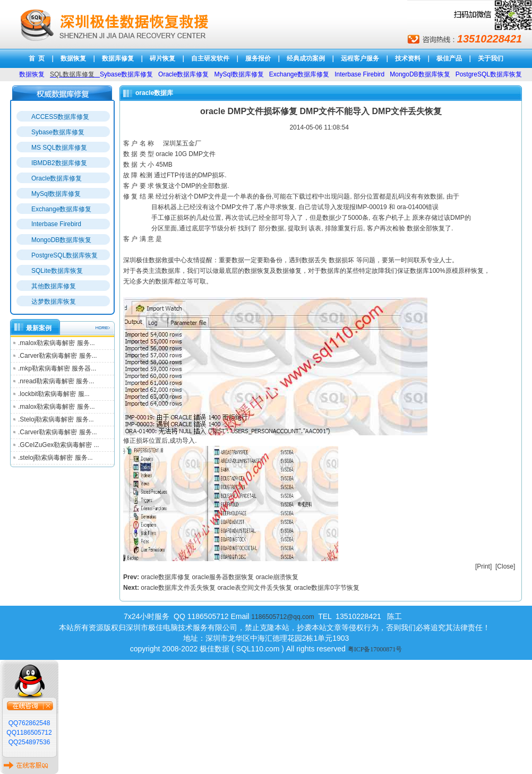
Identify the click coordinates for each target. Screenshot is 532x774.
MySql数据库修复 (56, 194)
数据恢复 (73, 58)
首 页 (37, 58)
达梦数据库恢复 (54, 302)
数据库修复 (118, 58)
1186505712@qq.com (282, 617)
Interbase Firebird (56, 224)
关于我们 (491, 58)
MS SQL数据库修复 (59, 148)
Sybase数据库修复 (58, 132)
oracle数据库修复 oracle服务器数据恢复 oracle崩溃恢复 (220, 577)
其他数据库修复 (54, 286)
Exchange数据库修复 (61, 209)
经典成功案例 (306, 58)
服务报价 (258, 58)
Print (483, 566)
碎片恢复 (162, 58)
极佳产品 (449, 58)
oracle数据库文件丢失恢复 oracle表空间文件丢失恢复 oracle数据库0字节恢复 (250, 588)
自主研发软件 (210, 58)
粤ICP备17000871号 (375, 649)
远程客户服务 (360, 58)
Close (505, 566)
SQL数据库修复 (72, 74)
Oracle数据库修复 (57, 178)
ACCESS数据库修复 (60, 117)
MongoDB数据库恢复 (61, 240)
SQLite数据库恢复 (57, 271)
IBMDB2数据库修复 (59, 163)
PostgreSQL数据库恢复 (65, 255)
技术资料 (408, 58)
